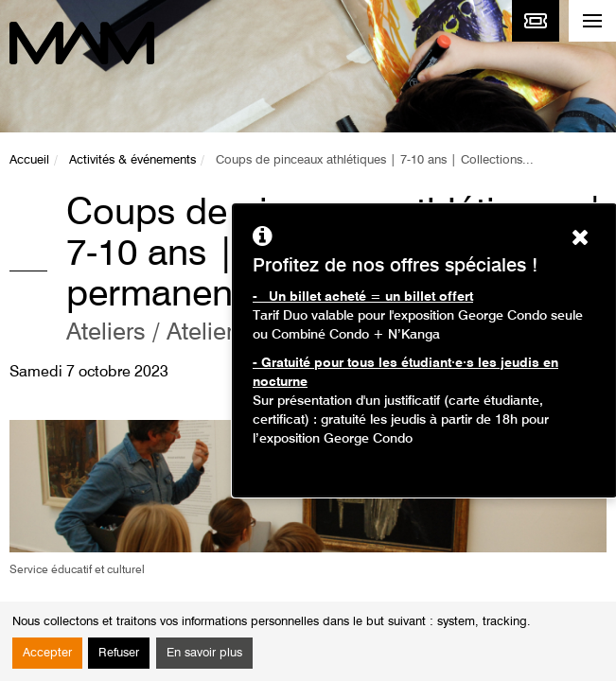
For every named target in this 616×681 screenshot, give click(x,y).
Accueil (29, 160)
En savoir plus (204, 653)
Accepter (47, 653)
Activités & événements (132, 160)
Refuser (119, 653)
